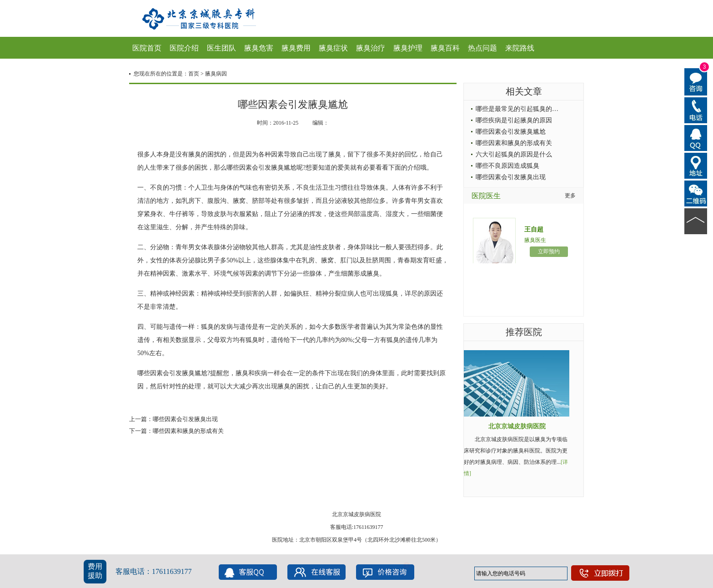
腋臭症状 (333, 48)
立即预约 (549, 251)
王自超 (534, 229)
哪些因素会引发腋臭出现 (185, 419)
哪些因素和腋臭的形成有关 (188, 431)
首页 (194, 74)
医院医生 (486, 196)
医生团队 (221, 48)
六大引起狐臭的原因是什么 (514, 154)
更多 (570, 196)
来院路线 (520, 48)
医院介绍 (184, 48)
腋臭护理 (408, 48)
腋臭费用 (296, 48)
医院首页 (147, 48)
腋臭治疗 (371, 48)
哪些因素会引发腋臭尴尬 (511, 132)
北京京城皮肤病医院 (517, 426)
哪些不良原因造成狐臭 (507, 166)
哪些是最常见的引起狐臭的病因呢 (523, 109)
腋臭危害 (259, 48)
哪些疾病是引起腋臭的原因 (514, 120)
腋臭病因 (216, 74)
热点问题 (482, 48)
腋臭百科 (445, 48)
